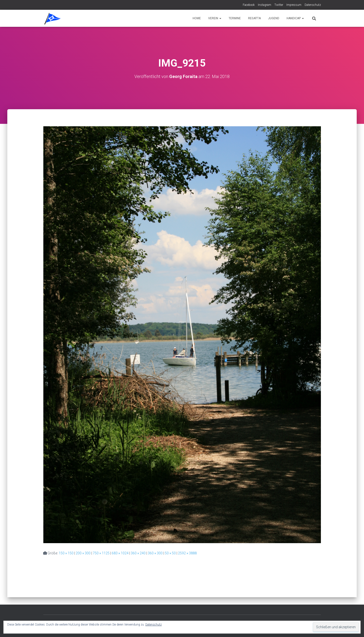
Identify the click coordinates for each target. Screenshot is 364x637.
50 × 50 (170, 553)
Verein (215, 18)
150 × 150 (66, 553)
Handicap (295, 18)
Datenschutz (313, 5)
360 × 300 (155, 553)
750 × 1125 (101, 553)
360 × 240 (138, 553)
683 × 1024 (120, 553)
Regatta (254, 18)
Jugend (274, 18)
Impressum (294, 5)
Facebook (249, 5)
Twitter (279, 5)
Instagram (265, 5)
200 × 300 (83, 553)
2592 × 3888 (187, 553)
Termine (235, 18)
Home (197, 18)
